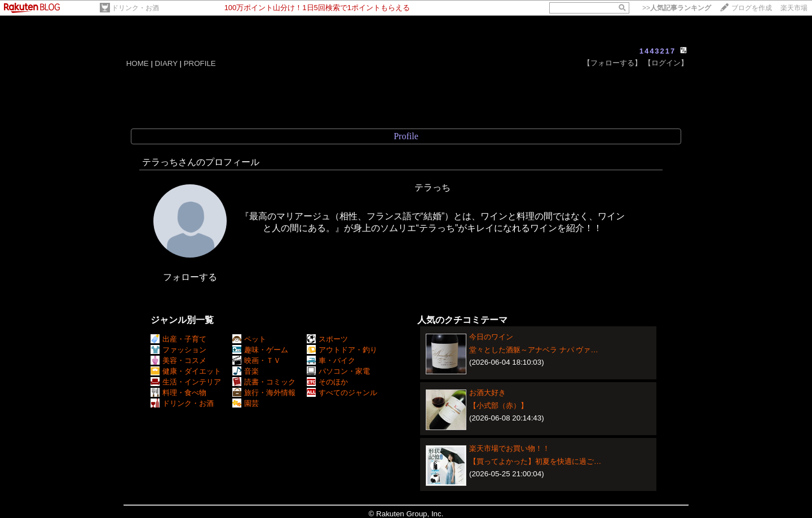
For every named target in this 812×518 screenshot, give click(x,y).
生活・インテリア (186, 382)
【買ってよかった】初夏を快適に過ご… (535, 461)
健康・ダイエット (186, 371)
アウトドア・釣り (342, 350)
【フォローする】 (612, 63)
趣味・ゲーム (260, 350)
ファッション (178, 350)
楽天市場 (794, 8)
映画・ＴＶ (257, 360)
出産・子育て (178, 339)
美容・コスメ (178, 360)
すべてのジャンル (342, 393)
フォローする (190, 277)
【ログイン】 (666, 63)
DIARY (166, 63)
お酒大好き (487, 393)
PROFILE (200, 63)
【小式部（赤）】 (498, 406)
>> (677, 8)
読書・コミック (264, 382)
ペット (249, 339)
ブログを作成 (752, 8)
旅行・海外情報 (264, 393)
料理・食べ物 (178, 393)
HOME (138, 63)
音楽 (246, 371)
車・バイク (331, 360)
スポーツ (327, 339)
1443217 (658, 51)
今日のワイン (491, 337)
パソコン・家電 (338, 371)
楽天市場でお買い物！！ (509, 448)
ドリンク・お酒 (135, 8)
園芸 (246, 403)
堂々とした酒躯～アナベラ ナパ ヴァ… (534, 350)
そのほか (327, 382)
